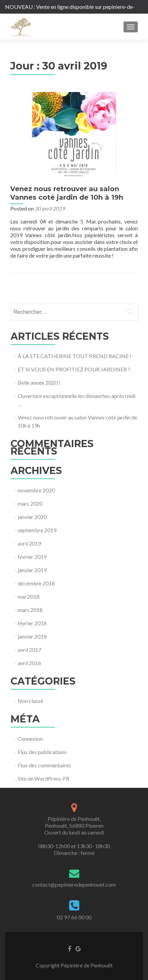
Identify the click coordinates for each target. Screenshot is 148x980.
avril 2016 (29, 663)
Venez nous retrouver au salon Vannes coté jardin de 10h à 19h (67, 193)
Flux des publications (42, 752)
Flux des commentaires (44, 765)
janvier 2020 (32, 517)
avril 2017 (29, 650)
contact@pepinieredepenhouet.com (74, 884)
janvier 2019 (32, 570)
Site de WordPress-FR (44, 778)
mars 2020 (30, 503)
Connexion (30, 739)
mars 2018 (30, 610)
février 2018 (32, 623)
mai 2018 (29, 596)
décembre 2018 (36, 583)
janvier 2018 (32, 636)
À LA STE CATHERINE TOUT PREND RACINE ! (75, 356)
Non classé (30, 701)
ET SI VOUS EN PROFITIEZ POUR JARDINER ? (74, 369)
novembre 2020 (36, 490)
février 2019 (32, 557)
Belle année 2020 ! (39, 382)
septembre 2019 (37, 530)
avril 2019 (29, 543)
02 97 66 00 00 (74, 917)
